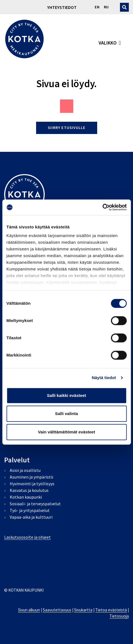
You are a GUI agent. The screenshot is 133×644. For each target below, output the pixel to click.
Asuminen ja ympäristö (32, 477)
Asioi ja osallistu (25, 470)
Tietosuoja (119, 616)
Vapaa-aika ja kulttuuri (31, 517)
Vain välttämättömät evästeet (67, 432)
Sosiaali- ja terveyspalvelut (35, 504)
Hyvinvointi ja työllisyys (32, 484)
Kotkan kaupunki (26, 497)
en (97, 7)
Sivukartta (83, 610)
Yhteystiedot (62, 7)
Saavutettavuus (57, 610)
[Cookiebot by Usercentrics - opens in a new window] (102, 207)
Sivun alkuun (29, 610)
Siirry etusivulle (67, 128)
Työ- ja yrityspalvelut (30, 510)
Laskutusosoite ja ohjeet (27, 537)
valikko (108, 43)
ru (106, 7)
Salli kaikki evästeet (66, 395)
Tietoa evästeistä (111, 610)
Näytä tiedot (104, 378)
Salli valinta (66, 414)
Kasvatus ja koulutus (29, 490)
